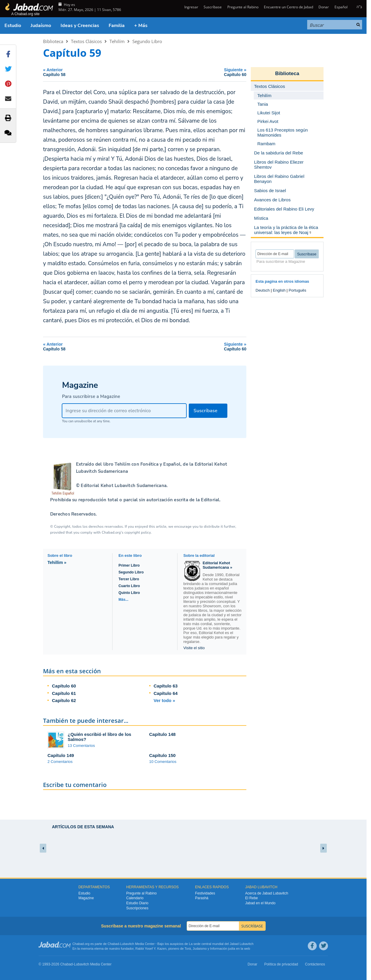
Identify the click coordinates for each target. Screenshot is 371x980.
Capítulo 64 (166, 693)
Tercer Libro (129, 579)
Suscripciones (137, 908)
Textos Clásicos (86, 41)
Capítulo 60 (64, 686)
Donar (324, 7)
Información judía (223, 949)
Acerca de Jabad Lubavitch (267, 893)
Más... (123, 600)
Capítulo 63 (166, 686)
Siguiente (197, 72)
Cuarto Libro (129, 586)
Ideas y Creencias (80, 26)
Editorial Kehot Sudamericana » (218, 565)
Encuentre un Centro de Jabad (288, 7)
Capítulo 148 (162, 734)
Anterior (92, 72)
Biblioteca (53, 41)
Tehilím (117, 41)
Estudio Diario (137, 903)
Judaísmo (41, 26)
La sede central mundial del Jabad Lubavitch (221, 944)
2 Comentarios (60, 762)
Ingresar (191, 7)
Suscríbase (213, 7)
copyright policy (137, 532)
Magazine (86, 898)
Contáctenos (315, 964)
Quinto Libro (129, 593)
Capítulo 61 (64, 693)
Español (341, 7)
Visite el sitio (194, 648)
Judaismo (200, 949)
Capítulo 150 (162, 755)
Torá (188, 949)
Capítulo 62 (64, 700)
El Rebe (252, 898)
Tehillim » (57, 562)
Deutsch (263, 290)
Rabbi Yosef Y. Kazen (151, 949)
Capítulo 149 (61, 755)
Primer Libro (129, 565)
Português (298, 290)
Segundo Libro (147, 41)
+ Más (141, 26)
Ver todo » (165, 700)
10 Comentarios (163, 762)
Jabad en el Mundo (260, 903)
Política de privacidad (281, 964)
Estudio (13, 26)
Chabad (114, 944)
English (279, 290)
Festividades (205, 893)
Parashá (202, 898)
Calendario (135, 898)
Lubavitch (127, 944)
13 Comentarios (81, 746)
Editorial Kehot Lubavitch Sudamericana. (124, 486)
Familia (117, 26)
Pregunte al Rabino (243, 7)
